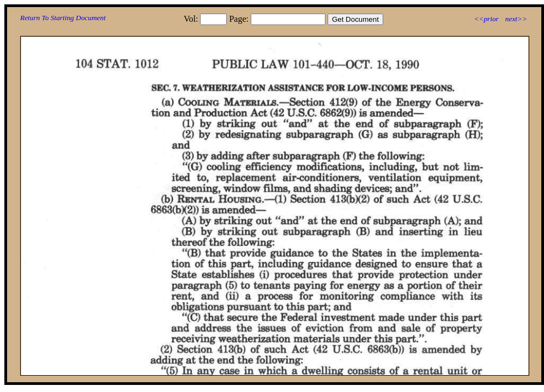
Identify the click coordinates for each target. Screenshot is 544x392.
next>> (516, 19)
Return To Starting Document (63, 18)
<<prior (486, 19)
